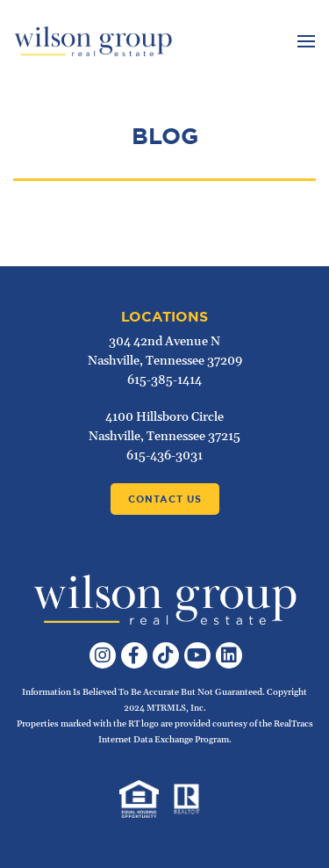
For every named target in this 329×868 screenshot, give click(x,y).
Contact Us (165, 499)
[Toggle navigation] (304, 41)
